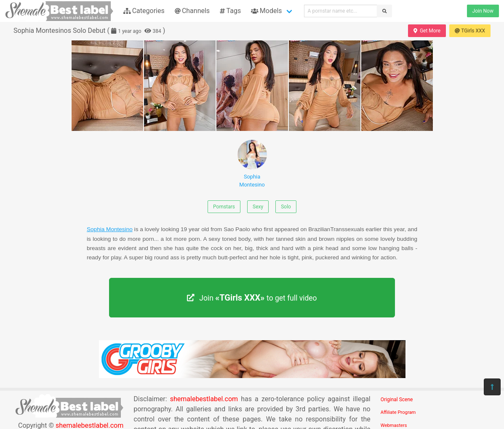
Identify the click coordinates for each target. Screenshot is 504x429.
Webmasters (394, 425)
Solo (286, 207)
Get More (427, 31)
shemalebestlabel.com (204, 399)
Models (266, 11)
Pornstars (224, 207)
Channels (192, 11)
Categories (144, 11)
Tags (230, 11)
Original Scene (397, 400)
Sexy (258, 207)
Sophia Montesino (252, 164)
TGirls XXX (470, 31)
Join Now (483, 11)
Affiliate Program (398, 412)
